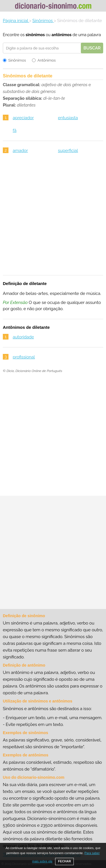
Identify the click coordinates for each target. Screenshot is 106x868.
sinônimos (35, 35)
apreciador (23, 118)
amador (20, 151)
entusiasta (68, 118)
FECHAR (64, 861)
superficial (68, 151)
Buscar (92, 48)
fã (15, 130)
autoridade (23, 337)
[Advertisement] (53, 218)
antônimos (61, 35)
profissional (24, 357)
